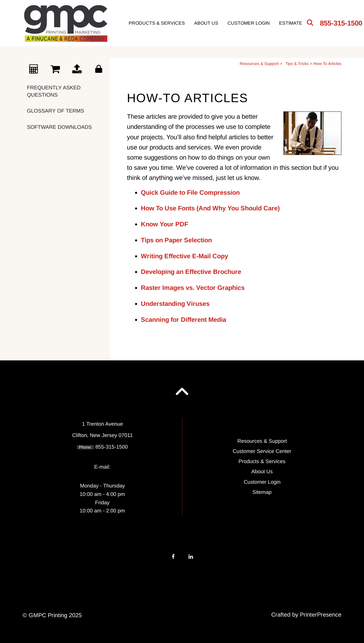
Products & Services (157, 23)
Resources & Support (259, 64)
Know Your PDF (164, 224)
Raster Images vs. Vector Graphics (193, 288)
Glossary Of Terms (55, 111)
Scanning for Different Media (183, 320)
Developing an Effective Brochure (191, 272)
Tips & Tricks (297, 64)
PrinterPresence (321, 615)
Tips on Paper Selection (176, 240)
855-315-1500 (341, 23)
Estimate (291, 23)
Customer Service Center (262, 451)
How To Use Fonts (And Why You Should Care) (210, 208)
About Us (206, 23)
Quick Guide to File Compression (190, 193)
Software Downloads (59, 127)
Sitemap (262, 492)
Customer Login (249, 23)
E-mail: (102, 467)
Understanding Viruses (175, 304)
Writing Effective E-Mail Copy (184, 256)
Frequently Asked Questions (54, 91)
